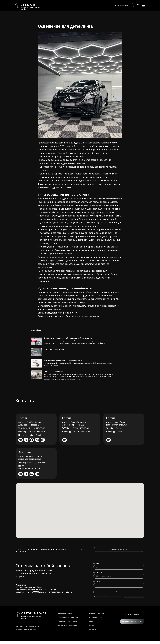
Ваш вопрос (97, 584)
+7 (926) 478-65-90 (32, 431)
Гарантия (93, 628)
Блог (91, 624)
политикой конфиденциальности (134, 600)
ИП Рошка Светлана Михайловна (28, 629)
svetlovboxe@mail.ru (31, 438)
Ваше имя (97, 566)
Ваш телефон (98, 575)
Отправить (119, 595)
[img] (17, 6)
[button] (132, 624)
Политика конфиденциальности (27, 632)
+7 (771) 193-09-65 (32, 465)
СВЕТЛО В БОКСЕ (34, 616)
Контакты (94, 632)
